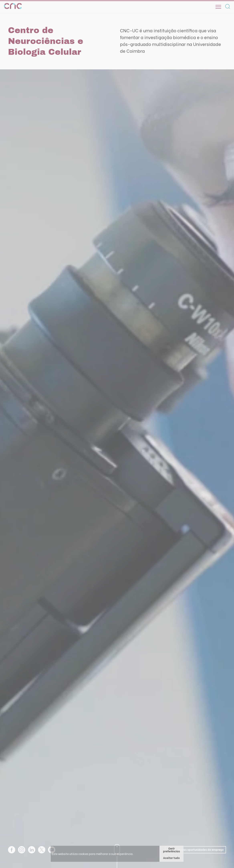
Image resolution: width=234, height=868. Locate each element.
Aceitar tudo (171, 858)
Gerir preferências (171, 850)
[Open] (218, 7)
